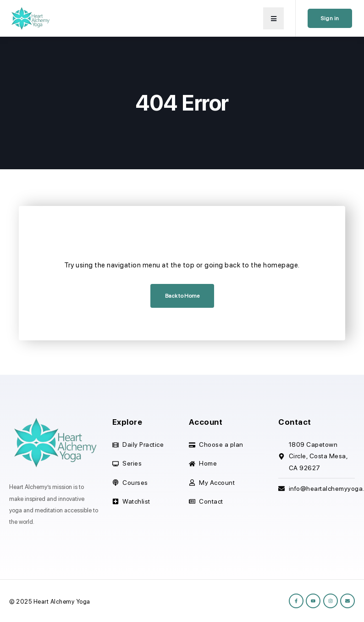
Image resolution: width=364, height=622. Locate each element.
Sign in (330, 18)
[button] (273, 18)
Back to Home (182, 296)
